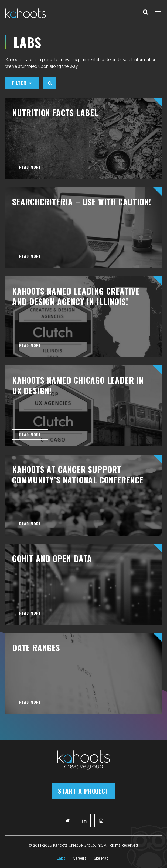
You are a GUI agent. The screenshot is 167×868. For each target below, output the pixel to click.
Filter (22, 83)
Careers (80, 858)
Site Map (101, 858)
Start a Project (83, 791)
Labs (61, 858)
